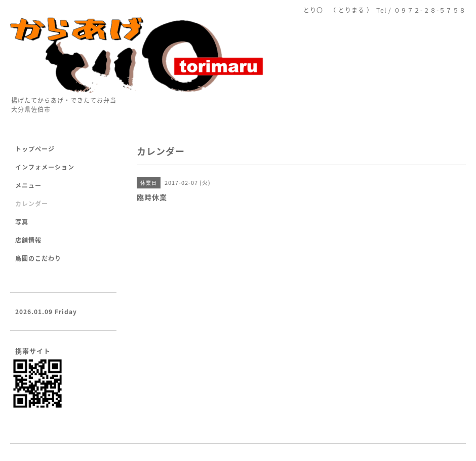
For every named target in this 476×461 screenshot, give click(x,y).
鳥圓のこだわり (38, 258)
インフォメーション (45, 167)
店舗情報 (28, 240)
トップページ (35, 149)
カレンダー (32, 204)
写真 (22, 222)
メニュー (28, 185)
